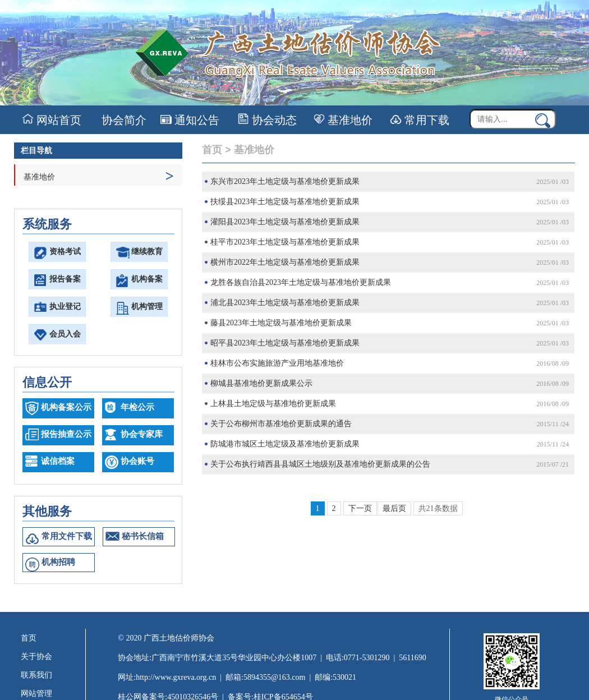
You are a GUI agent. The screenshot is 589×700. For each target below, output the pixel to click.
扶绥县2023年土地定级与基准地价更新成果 (285, 202)
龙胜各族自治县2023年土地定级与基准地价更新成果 (301, 282)
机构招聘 (58, 562)
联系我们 (36, 675)
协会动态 (267, 120)
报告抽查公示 (66, 434)
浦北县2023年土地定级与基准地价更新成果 (285, 303)
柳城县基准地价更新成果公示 (261, 383)
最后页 (394, 508)
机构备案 (147, 279)
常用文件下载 (67, 536)
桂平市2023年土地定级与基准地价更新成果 (285, 242)
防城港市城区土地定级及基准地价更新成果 (285, 444)
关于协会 (36, 657)
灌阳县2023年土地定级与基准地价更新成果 (285, 222)
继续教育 (147, 252)
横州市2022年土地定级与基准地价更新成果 (285, 262)
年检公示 (137, 407)
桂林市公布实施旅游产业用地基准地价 (277, 363)
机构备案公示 (66, 407)
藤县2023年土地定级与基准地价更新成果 (281, 323)
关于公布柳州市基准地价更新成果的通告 (281, 424)
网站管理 (36, 694)
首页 (212, 150)
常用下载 (420, 120)
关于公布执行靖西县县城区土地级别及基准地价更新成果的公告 (320, 464)
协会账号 (137, 461)
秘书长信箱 (143, 536)
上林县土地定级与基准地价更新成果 (273, 404)
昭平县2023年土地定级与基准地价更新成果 (285, 343)
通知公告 (190, 120)
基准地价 (343, 120)
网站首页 (52, 120)
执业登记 (65, 307)
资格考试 (65, 252)
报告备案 (65, 279)
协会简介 (123, 120)
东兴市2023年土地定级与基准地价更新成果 (285, 181)
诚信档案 (58, 461)
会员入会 (65, 334)
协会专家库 (142, 434)
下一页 (360, 508)
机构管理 (147, 307)
